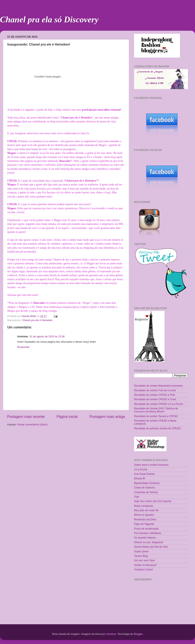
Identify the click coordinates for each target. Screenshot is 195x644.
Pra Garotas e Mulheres (148, 533)
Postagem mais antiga (107, 417)
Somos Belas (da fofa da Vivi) (151, 547)
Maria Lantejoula (144, 506)
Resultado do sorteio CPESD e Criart (155, 399)
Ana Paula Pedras (144, 474)
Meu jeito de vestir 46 (146, 510)
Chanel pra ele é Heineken (37, 320)
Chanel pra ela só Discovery (49, 20)
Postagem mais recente (26, 417)
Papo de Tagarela (144, 524)
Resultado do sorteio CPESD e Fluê (154, 395)
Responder (23, 347)
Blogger (138, 634)
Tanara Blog (141, 556)
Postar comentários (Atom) (32, 425)
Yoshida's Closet (143, 570)
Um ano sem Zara (144, 560)
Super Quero (141, 551)
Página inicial (67, 417)
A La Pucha (141, 470)
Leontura (111, 634)
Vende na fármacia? (145, 565)
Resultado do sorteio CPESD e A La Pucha (158, 404)
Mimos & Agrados (144, 515)
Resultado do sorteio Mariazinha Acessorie (158, 386)
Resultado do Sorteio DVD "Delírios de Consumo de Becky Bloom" (156, 410)
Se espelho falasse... (146, 538)
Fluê (137, 497)
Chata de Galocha (144, 488)
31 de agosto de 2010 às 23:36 (47, 337)
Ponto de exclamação (146, 529)
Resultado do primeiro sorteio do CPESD (157, 428)
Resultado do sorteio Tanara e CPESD (156, 416)
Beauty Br (140, 478)
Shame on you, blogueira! (149, 542)
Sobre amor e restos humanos (151, 465)
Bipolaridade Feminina (147, 483)
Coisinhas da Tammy (146, 492)
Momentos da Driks (145, 520)
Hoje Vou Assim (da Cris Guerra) (153, 501)
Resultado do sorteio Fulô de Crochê (155, 390)
